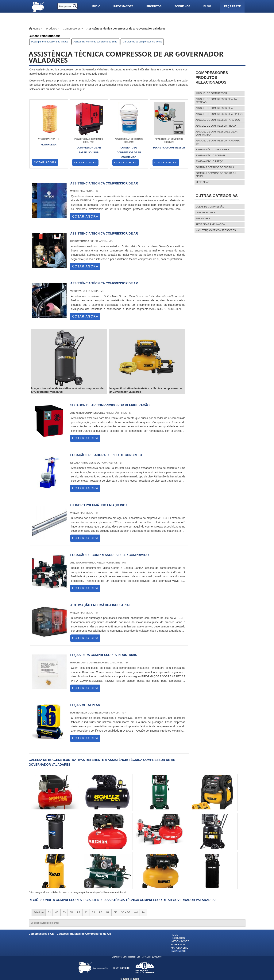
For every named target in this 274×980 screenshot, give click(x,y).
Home (174, 935)
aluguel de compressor (211, 93)
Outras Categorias (217, 196)
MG (57, 912)
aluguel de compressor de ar (215, 108)
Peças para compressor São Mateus (50, 42)
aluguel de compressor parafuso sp (218, 142)
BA (108, 912)
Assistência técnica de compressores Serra (95, 42)
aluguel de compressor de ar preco (219, 114)
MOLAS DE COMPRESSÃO (210, 207)
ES (64, 912)
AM (136, 912)
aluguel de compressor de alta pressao (216, 101)
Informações (123, 6)
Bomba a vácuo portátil (211, 156)
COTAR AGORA (45, 162)
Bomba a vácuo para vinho (212, 150)
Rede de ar (202, 182)
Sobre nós (182, 6)
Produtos (154, 6)
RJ (49, 912)
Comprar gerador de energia (215, 167)
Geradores (203, 219)
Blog (207, 6)
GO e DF (125, 912)
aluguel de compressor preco (216, 126)
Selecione (39, 912)
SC (86, 912)
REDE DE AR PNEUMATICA (210, 224)
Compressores (205, 213)
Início (96, 6)
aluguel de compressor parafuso (218, 120)
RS (93, 912)
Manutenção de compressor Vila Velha (142, 42)
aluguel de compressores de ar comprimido (216, 133)
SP (71, 912)
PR (79, 912)
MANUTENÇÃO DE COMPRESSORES (216, 230)
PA (143, 912)
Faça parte (232, 6)
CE (115, 912)
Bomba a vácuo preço (209, 161)
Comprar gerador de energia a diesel (216, 175)
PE (101, 912)
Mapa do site (179, 948)
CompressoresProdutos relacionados (212, 77)
